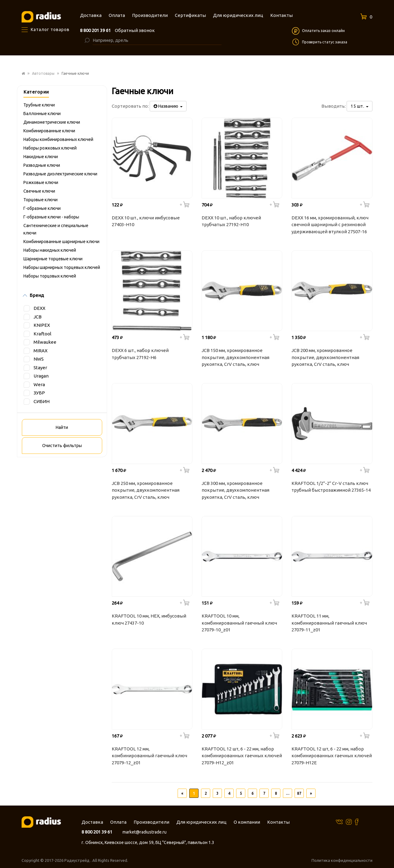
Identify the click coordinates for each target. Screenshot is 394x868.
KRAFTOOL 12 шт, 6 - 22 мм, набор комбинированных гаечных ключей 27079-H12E (332, 756)
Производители (151, 822)
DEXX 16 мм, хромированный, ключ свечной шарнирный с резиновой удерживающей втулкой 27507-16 (330, 225)
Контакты (278, 822)
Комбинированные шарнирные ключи (61, 242)
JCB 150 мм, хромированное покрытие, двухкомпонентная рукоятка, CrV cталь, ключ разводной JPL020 (235, 358)
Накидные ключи (41, 157)
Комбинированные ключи (49, 131)
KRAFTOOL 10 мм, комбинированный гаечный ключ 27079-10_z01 (239, 623)
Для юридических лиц (201, 822)
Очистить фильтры (62, 446)
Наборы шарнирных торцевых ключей (62, 267)
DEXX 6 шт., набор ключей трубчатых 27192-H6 (140, 354)
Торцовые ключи (40, 200)
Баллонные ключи (42, 114)
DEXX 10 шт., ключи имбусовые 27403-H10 (146, 221)
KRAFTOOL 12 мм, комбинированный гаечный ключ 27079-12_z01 (149, 756)
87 (299, 793)
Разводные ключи (42, 165)
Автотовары (43, 73)
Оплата (118, 822)
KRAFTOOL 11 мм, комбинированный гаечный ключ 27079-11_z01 (329, 623)
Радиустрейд (77, 860)
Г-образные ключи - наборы (51, 217)
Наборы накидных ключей (50, 250)
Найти (62, 427)
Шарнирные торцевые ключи (53, 259)
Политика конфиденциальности (342, 860)
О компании (247, 822)
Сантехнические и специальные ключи (56, 229)
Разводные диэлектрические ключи (60, 174)
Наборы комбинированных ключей (58, 139)
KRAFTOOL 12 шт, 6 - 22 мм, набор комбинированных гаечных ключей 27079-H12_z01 (242, 756)
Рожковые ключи (41, 182)
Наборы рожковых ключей (50, 148)
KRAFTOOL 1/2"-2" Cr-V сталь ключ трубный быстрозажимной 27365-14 (331, 487)
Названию (168, 106)
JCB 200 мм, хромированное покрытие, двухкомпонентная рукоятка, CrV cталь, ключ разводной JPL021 (325, 358)
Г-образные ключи (42, 208)
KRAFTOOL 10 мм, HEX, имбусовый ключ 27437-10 (149, 619)
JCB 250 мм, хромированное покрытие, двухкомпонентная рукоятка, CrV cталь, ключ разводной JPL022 (146, 491)
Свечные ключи (39, 191)
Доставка (92, 822)
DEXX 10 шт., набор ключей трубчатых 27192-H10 (231, 221)
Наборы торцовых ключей (50, 276)
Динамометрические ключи (52, 122)
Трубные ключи (39, 105)
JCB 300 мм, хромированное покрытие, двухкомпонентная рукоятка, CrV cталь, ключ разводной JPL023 (235, 491)
